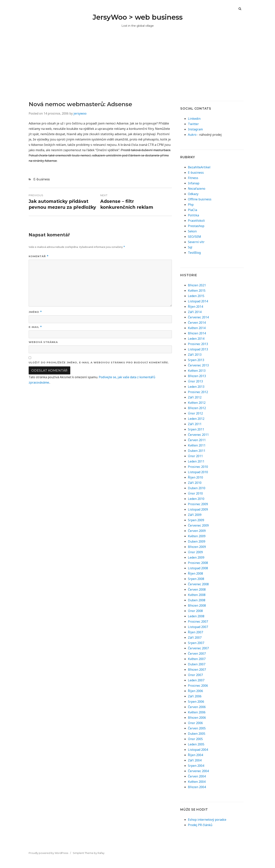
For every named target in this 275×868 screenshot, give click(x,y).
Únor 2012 (195, 413)
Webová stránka (43, 342)
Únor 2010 (195, 493)
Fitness (193, 178)
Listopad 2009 (198, 509)
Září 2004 (195, 760)
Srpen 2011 (196, 429)
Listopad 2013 (198, 349)
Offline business (200, 199)
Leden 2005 (196, 744)
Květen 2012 (197, 403)
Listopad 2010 (198, 472)
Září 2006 (195, 696)
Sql (190, 247)
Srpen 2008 (196, 579)
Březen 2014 (197, 333)
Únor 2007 (195, 675)
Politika (193, 215)
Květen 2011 (197, 445)
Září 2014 (195, 312)
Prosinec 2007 (198, 621)
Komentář (39, 256)
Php (191, 205)
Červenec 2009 (198, 525)
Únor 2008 (195, 611)
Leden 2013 (196, 387)
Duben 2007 (197, 664)
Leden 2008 (196, 616)
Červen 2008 (197, 589)
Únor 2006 (195, 723)
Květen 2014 (197, 328)
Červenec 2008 (198, 584)
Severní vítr (196, 242)
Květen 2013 (197, 371)
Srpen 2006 (196, 702)
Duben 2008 (197, 600)
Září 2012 (195, 397)
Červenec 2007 (198, 648)
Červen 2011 (197, 440)
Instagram (195, 129)
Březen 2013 (197, 376)
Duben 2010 (197, 488)
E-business (42, 179)
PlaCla (192, 210)
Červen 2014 (197, 323)
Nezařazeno (197, 189)
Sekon (192, 231)
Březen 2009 (197, 547)
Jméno (35, 312)
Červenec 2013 (198, 365)
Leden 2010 (196, 499)
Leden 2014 (196, 339)
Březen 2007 (197, 670)
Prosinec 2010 (198, 467)
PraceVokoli (196, 221)
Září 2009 (195, 515)
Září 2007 (195, 638)
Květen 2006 (197, 712)
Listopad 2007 (198, 627)
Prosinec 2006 (198, 686)
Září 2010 (195, 483)
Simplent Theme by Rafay (89, 853)
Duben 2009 (197, 541)
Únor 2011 (195, 456)
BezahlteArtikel (199, 167)
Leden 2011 (196, 461)
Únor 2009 (195, 552)
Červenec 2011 (198, 435)
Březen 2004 (197, 787)
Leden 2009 (196, 557)
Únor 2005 (195, 739)
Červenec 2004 (198, 771)
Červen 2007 (197, 654)
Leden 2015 (196, 296)
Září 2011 (195, 424)
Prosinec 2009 (198, 504)
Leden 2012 (196, 419)
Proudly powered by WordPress (48, 853)
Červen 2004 (197, 776)
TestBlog (194, 253)
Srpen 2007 (196, 643)
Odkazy (193, 194)
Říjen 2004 (195, 755)
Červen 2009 (197, 531)
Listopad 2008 (198, 568)
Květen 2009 (197, 536)
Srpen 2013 (196, 360)
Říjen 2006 (195, 691)
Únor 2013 (195, 381)
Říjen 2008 (195, 573)
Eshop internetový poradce (207, 820)
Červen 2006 (197, 707)
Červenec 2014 (198, 317)
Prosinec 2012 (198, 392)
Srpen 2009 (196, 520)
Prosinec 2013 (198, 344)
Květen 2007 (197, 659)
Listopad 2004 (198, 750)
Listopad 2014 (198, 301)
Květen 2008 (197, 595)
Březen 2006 (197, 718)
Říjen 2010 (195, 477)
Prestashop (196, 226)
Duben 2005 (197, 734)
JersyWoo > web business (138, 17)
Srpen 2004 (196, 766)
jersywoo (80, 113)
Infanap (194, 183)
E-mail (35, 327)
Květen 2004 (197, 782)
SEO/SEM (195, 237)
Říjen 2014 (195, 307)
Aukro (192, 135)
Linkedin (194, 119)
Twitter (193, 124)
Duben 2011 (197, 451)
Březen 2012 (197, 408)
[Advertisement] (137, 72)
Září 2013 (195, 355)
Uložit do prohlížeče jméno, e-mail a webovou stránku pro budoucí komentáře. (99, 362)
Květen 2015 (197, 291)
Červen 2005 (197, 728)
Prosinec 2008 (198, 563)
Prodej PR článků (200, 825)
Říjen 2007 (195, 632)
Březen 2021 (197, 285)
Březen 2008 (197, 605)
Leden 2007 (196, 680)
